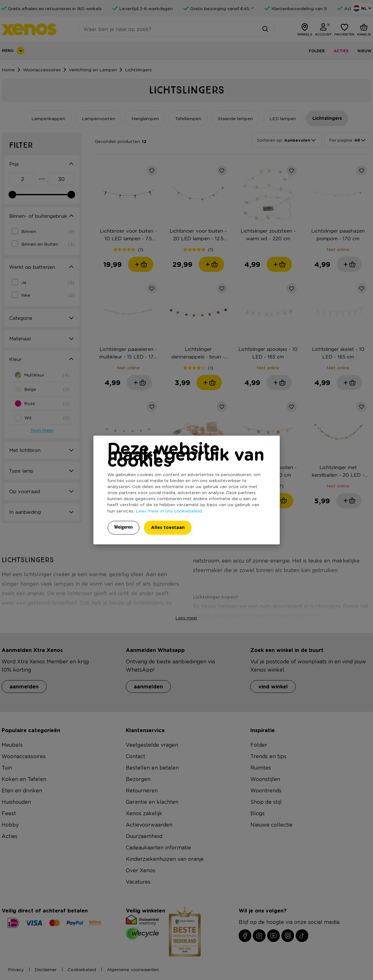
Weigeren (123, 527)
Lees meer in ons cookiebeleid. (169, 511)
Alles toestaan (168, 528)
